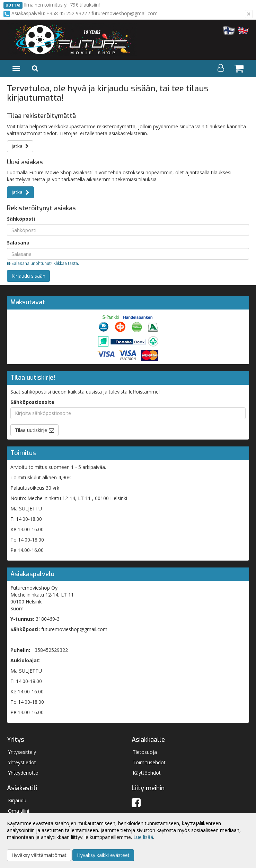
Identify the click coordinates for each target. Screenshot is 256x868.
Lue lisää (143, 837)
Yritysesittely (22, 752)
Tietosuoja (145, 752)
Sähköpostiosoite (32, 402)
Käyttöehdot (147, 773)
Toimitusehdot (149, 762)
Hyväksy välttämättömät (39, 855)
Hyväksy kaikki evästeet (103, 855)
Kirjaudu (17, 800)
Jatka (20, 146)
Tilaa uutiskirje (31, 430)
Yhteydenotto (23, 773)
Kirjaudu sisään (28, 276)
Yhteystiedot (22, 762)
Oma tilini (19, 811)
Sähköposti (21, 219)
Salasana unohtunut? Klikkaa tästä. (43, 263)
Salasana (18, 243)
